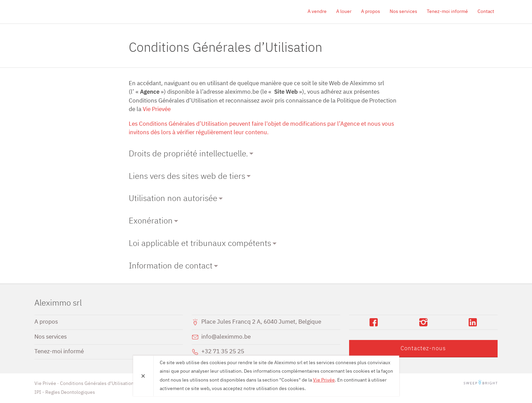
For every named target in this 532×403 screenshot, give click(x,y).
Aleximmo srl (74, 12)
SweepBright (481, 384)
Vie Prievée (157, 110)
